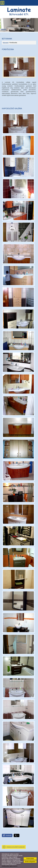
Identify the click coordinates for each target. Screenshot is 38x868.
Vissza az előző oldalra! (16, 847)
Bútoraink (6, 43)
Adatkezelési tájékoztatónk (10, 866)
